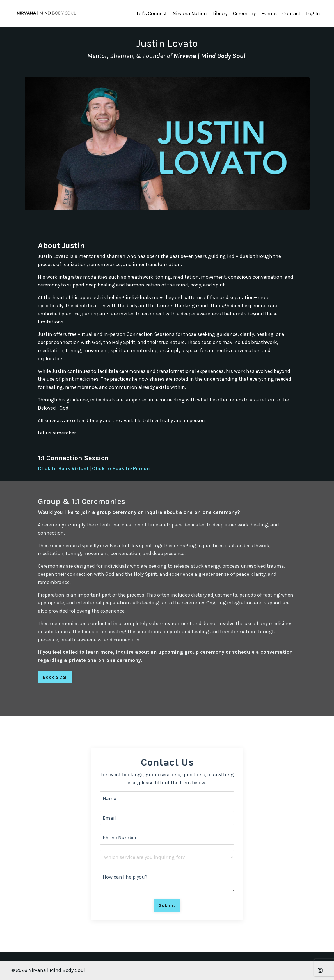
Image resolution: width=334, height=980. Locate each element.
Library (220, 13)
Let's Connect (152, 13)
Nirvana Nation (190, 13)
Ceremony (244, 13)
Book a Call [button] (55, 677)
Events (269, 13)
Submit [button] (167, 905)
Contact (291, 13)
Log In (313, 13)
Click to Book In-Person (121, 468)
